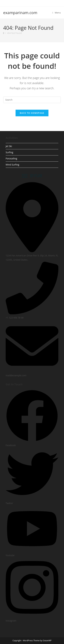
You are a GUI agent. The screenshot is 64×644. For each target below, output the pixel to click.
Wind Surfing (12, 165)
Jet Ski (9, 146)
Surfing (9, 152)
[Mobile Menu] (57, 13)
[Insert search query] (32, 100)
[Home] (4, 33)
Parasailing (11, 158)
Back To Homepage (32, 113)
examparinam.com (20, 13)
